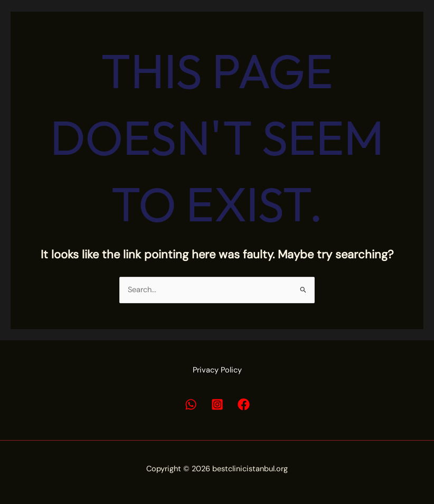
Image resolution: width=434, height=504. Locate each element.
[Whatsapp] (191, 404)
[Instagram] (217, 404)
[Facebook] (244, 404)
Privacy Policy (217, 370)
